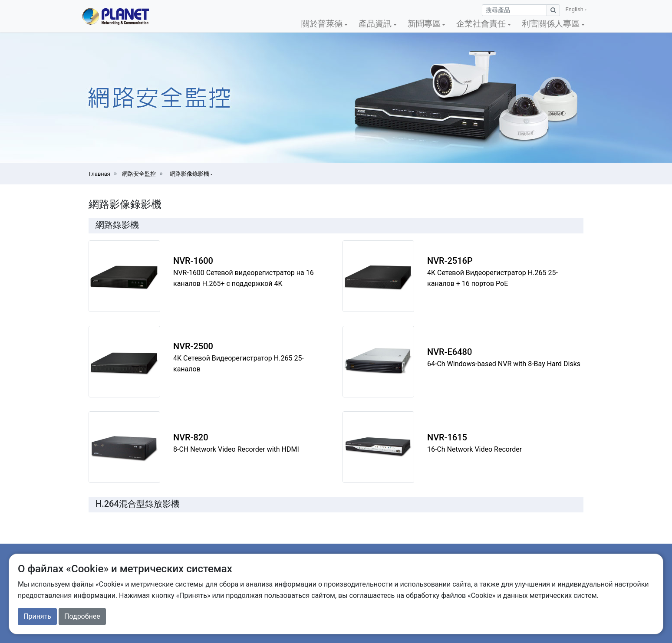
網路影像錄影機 (190, 174)
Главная (100, 174)
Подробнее (82, 616)
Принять (37, 616)
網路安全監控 (139, 174)
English (575, 9)
